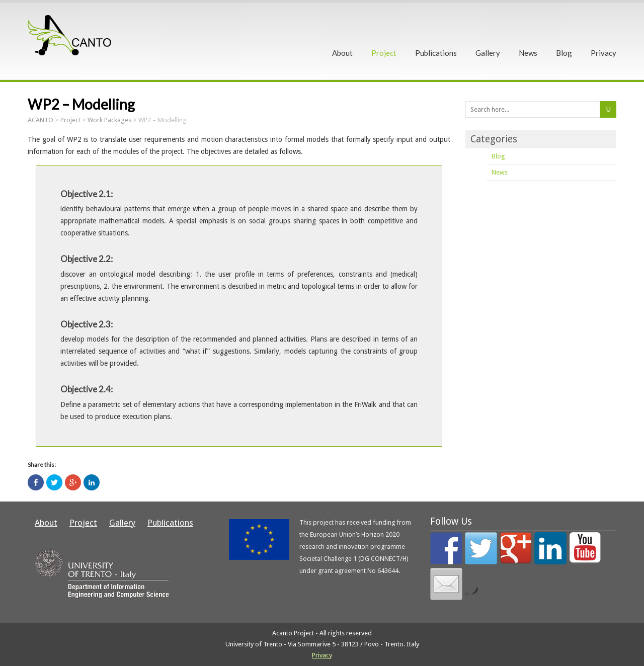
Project (384, 53)
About (342, 53)
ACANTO (41, 120)
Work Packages (109, 120)
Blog (564, 53)
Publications (436, 53)
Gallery (488, 53)
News (528, 53)
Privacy (603, 53)
